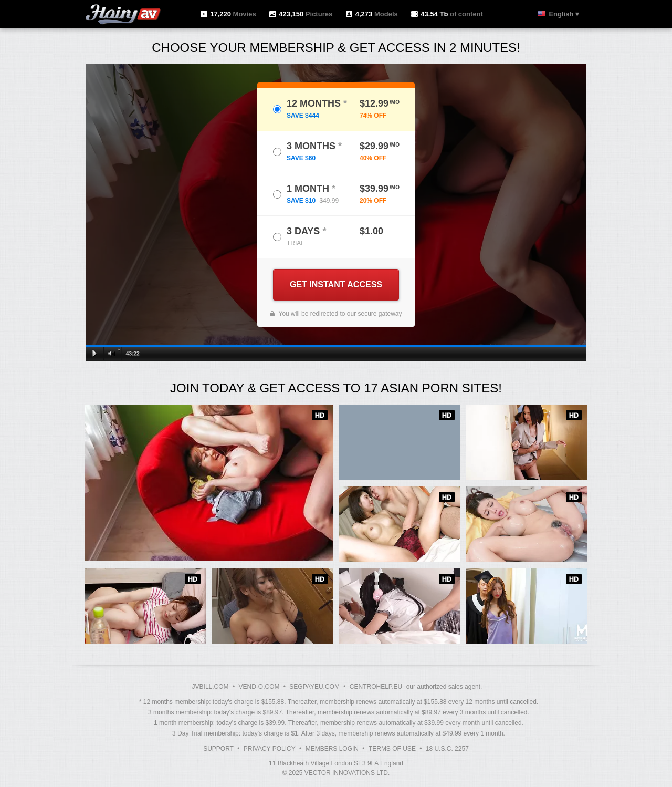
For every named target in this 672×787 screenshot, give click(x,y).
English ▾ (564, 14)
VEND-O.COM (259, 687)
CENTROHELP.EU (376, 687)
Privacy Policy (270, 749)
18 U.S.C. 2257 (447, 749)
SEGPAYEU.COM (314, 687)
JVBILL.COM (211, 687)
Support (218, 749)
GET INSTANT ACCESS (336, 284)
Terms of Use (392, 749)
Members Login (332, 749)
